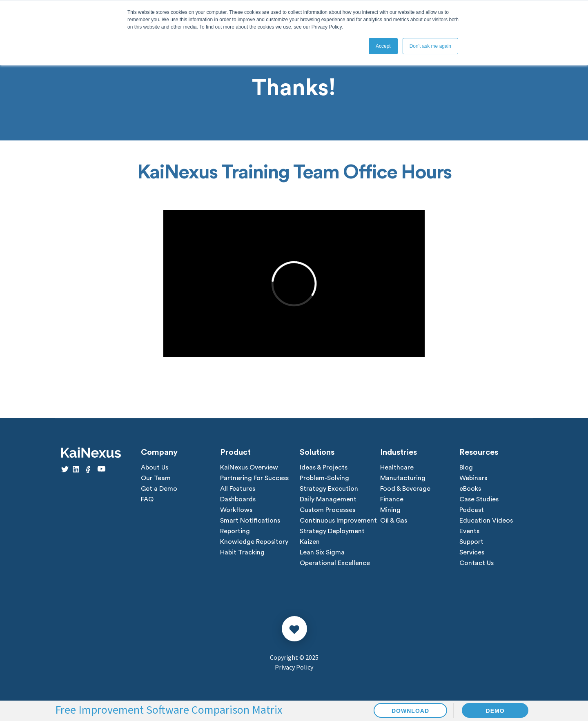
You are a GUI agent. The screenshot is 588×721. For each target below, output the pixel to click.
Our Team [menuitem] (156, 478)
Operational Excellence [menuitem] (335, 563)
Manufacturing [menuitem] (403, 478)
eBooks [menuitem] (470, 489)
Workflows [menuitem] (236, 510)
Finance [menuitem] (392, 499)
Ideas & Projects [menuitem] (324, 467)
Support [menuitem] (471, 542)
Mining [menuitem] (390, 510)
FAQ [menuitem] (147, 499)
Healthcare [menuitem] (397, 467)
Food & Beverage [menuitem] (405, 489)
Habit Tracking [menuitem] (242, 552)
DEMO (495, 711)
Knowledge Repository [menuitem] (254, 542)
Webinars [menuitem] (473, 478)
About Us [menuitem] (155, 467)
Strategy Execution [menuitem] (329, 489)
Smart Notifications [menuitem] (250, 521)
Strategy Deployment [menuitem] (332, 531)
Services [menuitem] (472, 552)
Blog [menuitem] (466, 467)
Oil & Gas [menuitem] (394, 521)
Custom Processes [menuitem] (327, 510)
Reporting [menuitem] (235, 531)
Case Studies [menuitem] (479, 499)
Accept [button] (383, 46)
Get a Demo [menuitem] (159, 489)
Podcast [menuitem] (472, 510)
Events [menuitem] (469, 531)
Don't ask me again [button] (430, 46)
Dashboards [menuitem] (238, 499)
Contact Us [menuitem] (477, 563)
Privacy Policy (294, 667)
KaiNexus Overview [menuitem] (249, 467)
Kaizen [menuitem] (310, 542)
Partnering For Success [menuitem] (254, 478)
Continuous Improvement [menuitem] (338, 521)
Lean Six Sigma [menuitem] (322, 552)
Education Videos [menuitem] (486, 521)
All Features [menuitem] (238, 489)
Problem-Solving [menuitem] (324, 478)
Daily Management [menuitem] (328, 499)
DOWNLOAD (410, 711)
